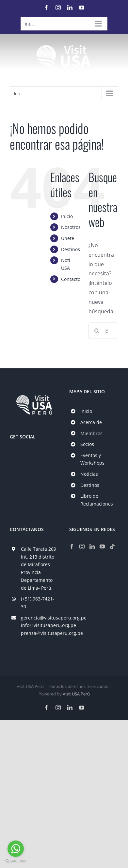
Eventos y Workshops (92, 459)
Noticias (89, 474)
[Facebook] (72, 546)
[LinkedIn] (92, 546)
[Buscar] (97, 331)
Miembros (91, 433)
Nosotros (71, 227)
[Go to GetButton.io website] (16, 861)
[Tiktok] (112, 546)
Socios (87, 444)
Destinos (71, 249)
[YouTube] (102, 546)
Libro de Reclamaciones (97, 500)
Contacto (71, 279)
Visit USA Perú (76, 694)
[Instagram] (82, 546)
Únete (68, 238)
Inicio (67, 216)
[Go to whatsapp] (16, 849)
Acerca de (91, 422)
